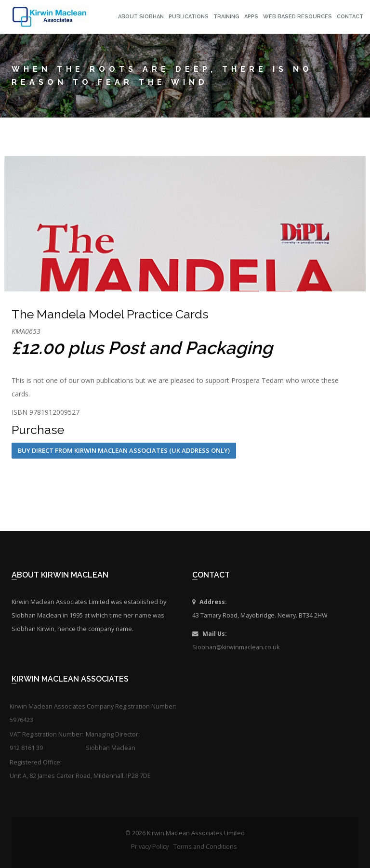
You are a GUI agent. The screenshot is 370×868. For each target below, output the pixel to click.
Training (226, 17)
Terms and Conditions (205, 847)
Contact (350, 17)
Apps (251, 17)
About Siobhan (141, 17)
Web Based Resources (297, 17)
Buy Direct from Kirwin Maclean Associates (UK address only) (124, 450)
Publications (189, 17)
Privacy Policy (150, 847)
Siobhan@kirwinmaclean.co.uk (236, 647)
